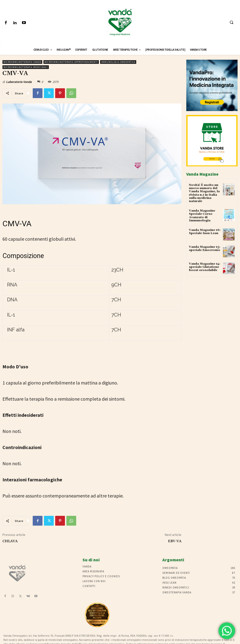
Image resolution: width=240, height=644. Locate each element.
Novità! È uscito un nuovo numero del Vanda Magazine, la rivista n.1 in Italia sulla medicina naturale (204, 193)
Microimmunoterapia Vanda (22, 62)
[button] (231, 22)
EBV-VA (175, 541)
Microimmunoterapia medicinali (26, 67)
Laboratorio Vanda (19, 82)
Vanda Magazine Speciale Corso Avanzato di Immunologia (202, 216)
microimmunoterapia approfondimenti (71, 62)
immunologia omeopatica (118, 62)
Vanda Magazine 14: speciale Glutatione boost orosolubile (205, 267)
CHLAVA (10, 541)
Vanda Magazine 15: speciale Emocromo (205, 249)
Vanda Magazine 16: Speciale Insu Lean (205, 232)
